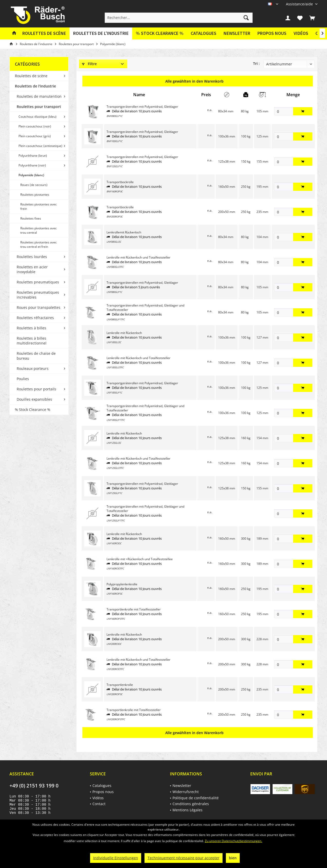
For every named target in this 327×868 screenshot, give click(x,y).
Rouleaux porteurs (33, 368)
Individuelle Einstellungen (116, 858)
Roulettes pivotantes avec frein (39, 206)
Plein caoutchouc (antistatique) (40, 146)
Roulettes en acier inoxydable (32, 269)
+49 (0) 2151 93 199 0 (34, 786)
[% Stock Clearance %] (160, 33)
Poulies (23, 379)
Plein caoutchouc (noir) (35, 126)
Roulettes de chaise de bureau (36, 356)
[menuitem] (300, 4)
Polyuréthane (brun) (33, 156)
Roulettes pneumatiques (38, 282)
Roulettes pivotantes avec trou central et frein (39, 244)
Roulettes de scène (31, 76)
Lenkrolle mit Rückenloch (124, 333)
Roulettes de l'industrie (35, 86)
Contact (99, 804)
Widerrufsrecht (186, 792)
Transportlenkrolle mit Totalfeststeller (134, 609)
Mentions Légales (187, 810)
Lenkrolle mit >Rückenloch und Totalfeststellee (140, 559)
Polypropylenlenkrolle (122, 584)
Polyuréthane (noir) (32, 165)
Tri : (256, 63)
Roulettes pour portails (36, 389)
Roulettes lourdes (32, 257)
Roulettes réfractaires (35, 318)
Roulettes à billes (31, 328)
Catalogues (204, 33)
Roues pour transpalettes (39, 307)
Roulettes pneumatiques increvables (38, 295)
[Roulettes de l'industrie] (101, 33)
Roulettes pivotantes (35, 195)
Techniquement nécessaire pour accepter (184, 858)
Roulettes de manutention (39, 96)
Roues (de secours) (34, 185)
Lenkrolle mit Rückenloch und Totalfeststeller (138, 257)
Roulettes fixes (31, 218)
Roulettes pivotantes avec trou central (39, 230)
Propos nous (272, 33)
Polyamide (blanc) (31, 175)
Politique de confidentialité (196, 798)
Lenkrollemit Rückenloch (124, 232)
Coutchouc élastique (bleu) (37, 117)
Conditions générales (191, 804)
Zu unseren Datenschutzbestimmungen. (233, 841)
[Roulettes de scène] (44, 33)
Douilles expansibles (34, 399)
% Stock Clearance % (33, 410)
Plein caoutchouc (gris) (35, 136)
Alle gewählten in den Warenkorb (194, 81)
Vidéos (301, 33)
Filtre (89, 64)
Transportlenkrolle (120, 685)
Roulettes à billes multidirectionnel (32, 341)
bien (233, 858)
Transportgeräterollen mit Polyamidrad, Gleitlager (142, 107)
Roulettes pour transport (39, 107)
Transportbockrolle (120, 182)
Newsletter (237, 33)
